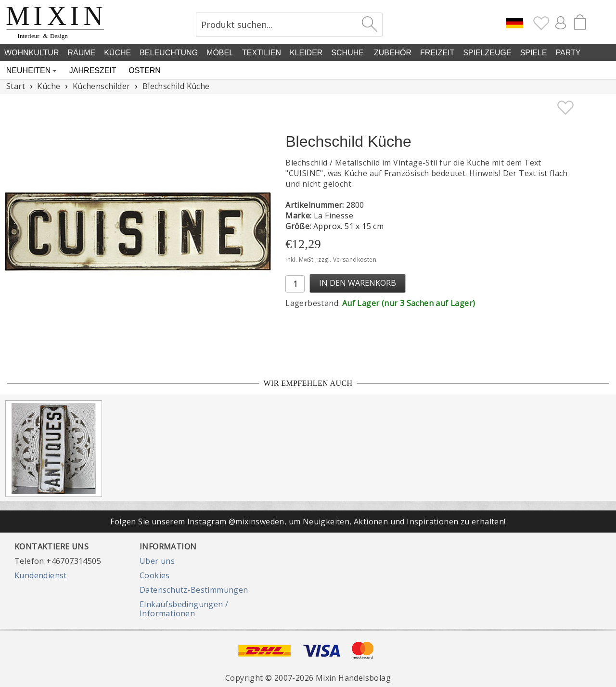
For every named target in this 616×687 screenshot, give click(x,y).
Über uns (157, 561)
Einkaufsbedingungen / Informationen (184, 609)
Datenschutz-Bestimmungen (194, 590)
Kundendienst (41, 575)
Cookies (155, 575)
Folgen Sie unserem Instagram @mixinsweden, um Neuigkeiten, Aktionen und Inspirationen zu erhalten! (308, 522)
